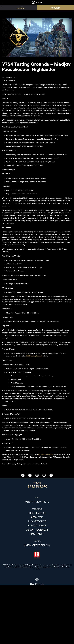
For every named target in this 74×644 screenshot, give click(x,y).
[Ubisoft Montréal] (37, 502)
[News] (37, 623)
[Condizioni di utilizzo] (37, 642)
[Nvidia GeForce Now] (37, 545)
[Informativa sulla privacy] (37, 639)
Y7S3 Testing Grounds (34, 356)
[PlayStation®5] (37, 521)
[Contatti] (37, 635)
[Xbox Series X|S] (37, 513)
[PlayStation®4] (37, 525)
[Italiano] (37, 582)
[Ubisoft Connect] (37, 613)
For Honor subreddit (46, 454)
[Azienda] (37, 618)
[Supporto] (37, 627)
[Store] (37, 608)
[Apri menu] (3, 7)
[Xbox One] (37, 517)
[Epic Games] (37, 534)
